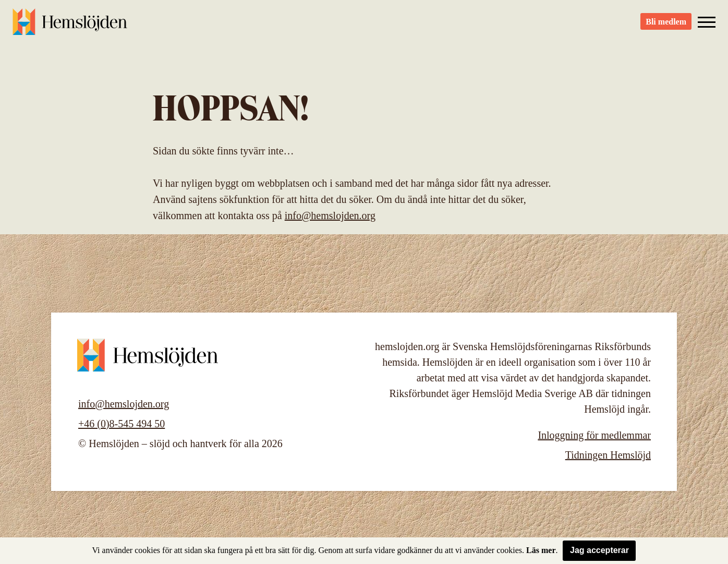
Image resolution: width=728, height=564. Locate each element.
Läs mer (541, 550)
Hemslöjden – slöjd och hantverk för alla (70, 26)
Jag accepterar (599, 550)
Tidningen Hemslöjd (608, 455)
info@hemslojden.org (330, 215)
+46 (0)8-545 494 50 (122, 424)
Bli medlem (666, 26)
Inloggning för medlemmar (594, 435)
